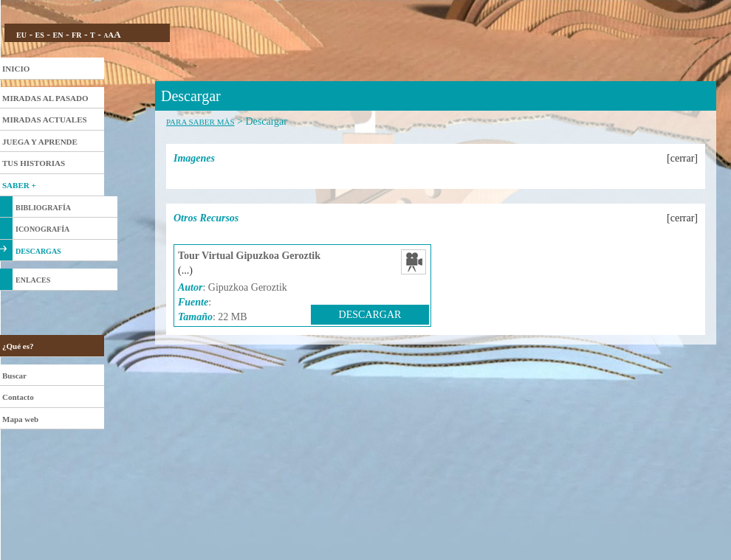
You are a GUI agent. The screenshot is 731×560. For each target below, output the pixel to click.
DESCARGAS (38, 251)
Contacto (18, 397)
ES (40, 35)
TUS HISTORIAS (34, 163)
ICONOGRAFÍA (42, 229)
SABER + (19, 185)
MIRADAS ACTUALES (45, 120)
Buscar (14, 376)
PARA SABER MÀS (200, 122)
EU (21, 35)
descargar (370, 315)
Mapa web (20, 419)
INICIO (16, 69)
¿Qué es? (18, 346)
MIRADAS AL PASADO (45, 98)
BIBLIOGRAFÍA (43, 208)
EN (58, 35)
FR (76, 35)
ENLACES (33, 280)
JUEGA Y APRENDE (40, 142)
